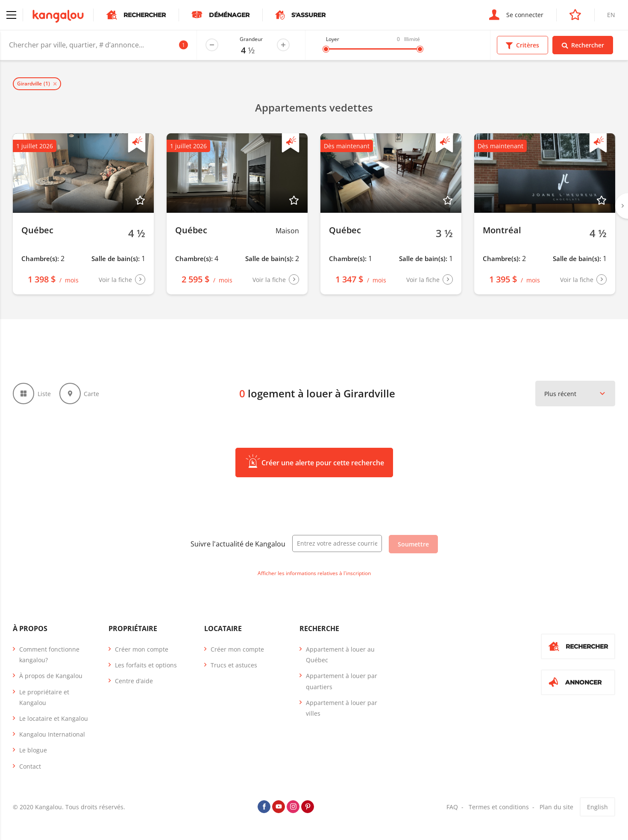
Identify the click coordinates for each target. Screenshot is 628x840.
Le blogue (33, 750)
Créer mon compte (142, 649)
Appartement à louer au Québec (340, 655)
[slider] (326, 49)
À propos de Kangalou (51, 676)
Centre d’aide (134, 681)
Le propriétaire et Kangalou (44, 697)
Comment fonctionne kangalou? (49, 655)
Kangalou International (52, 734)
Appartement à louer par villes (342, 708)
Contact (30, 766)
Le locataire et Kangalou (54, 718)
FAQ (452, 807)
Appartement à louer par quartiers (342, 681)
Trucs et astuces (234, 665)
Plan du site (556, 807)
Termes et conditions (499, 807)
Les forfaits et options (146, 665)
